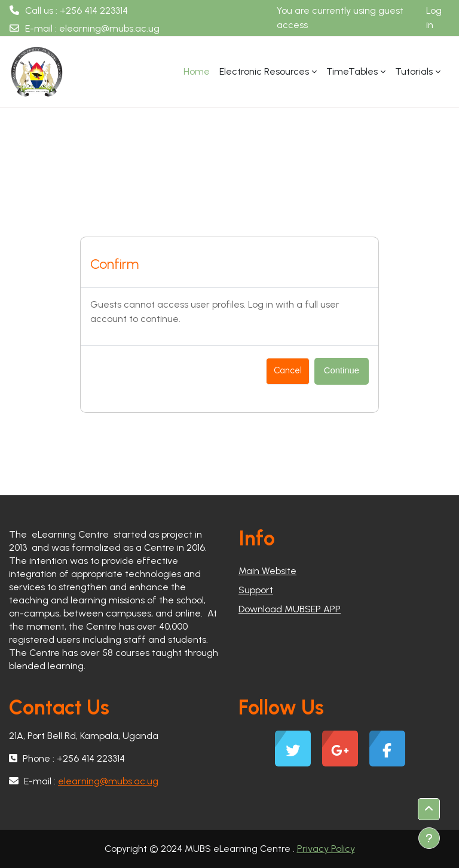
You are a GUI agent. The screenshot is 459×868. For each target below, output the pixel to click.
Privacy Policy (326, 849)
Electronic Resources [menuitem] (264, 71)
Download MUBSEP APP (290, 609)
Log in (434, 18)
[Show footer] (429, 838)
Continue (342, 370)
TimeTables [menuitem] (352, 71)
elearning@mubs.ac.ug (109, 28)
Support (256, 590)
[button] (429, 809)
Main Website (267, 571)
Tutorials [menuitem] (414, 71)
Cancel (288, 370)
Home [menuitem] (197, 71)
